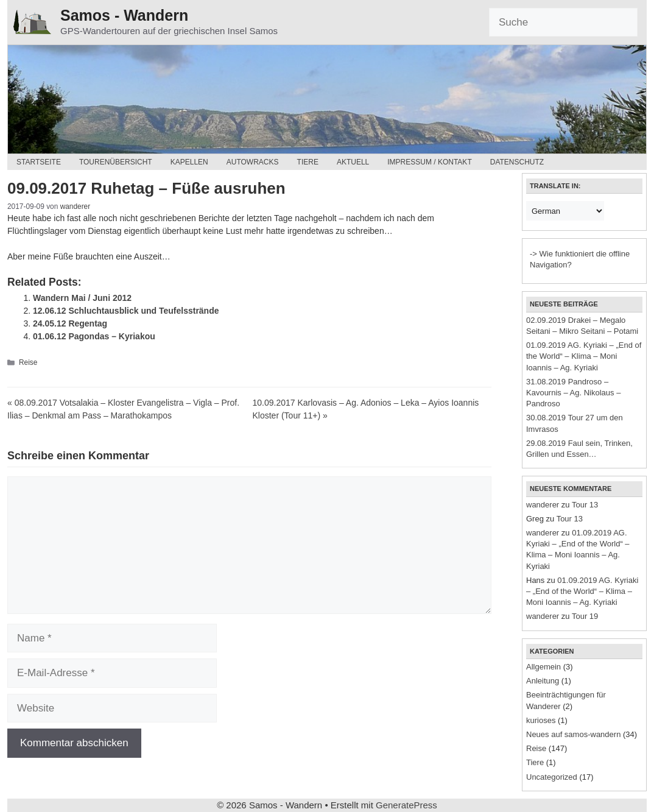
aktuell (353, 162)
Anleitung (543, 681)
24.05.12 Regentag (70, 323)
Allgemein (543, 667)
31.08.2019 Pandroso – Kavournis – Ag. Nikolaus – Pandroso (573, 393)
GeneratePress (406, 805)
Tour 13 (585, 505)
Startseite (39, 162)
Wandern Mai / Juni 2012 (82, 298)
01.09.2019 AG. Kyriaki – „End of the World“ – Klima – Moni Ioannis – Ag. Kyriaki (584, 356)
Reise (28, 362)
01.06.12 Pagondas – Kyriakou (94, 336)
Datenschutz (517, 162)
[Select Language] (565, 211)
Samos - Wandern (124, 15)
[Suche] (563, 23)
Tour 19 (585, 616)
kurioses (541, 720)
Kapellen (189, 162)
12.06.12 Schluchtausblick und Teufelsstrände (126, 311)
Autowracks (253, 162)
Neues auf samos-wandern (573, 734)
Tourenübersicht (116, 162)
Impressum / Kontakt (429, 162)
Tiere (308, 162)
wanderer (543, 505)
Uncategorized (552, 777)
